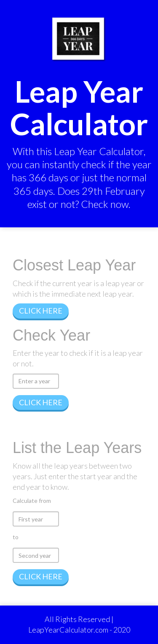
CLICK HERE (41, 311)
